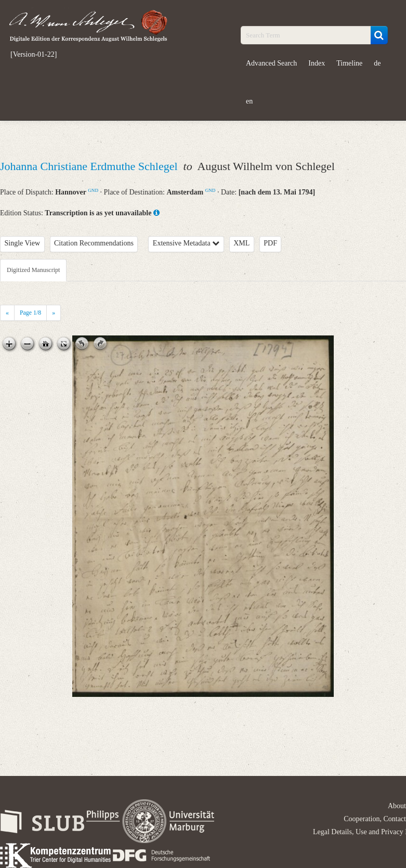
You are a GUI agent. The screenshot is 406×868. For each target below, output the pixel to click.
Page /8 (30, 313)
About (397, 806)
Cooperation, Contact (375, 819)
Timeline (349, 63)
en (249, 101)
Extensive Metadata (186, 243)
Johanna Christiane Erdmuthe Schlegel (90, 166)
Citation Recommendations (94, 243)
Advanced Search (271, 63)
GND (93, 190)
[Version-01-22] (34, 55)
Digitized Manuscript (33, 270)
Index (317, 63)
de (377, 63)
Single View (23, 243)
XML (241, 243)
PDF (270, 243)
